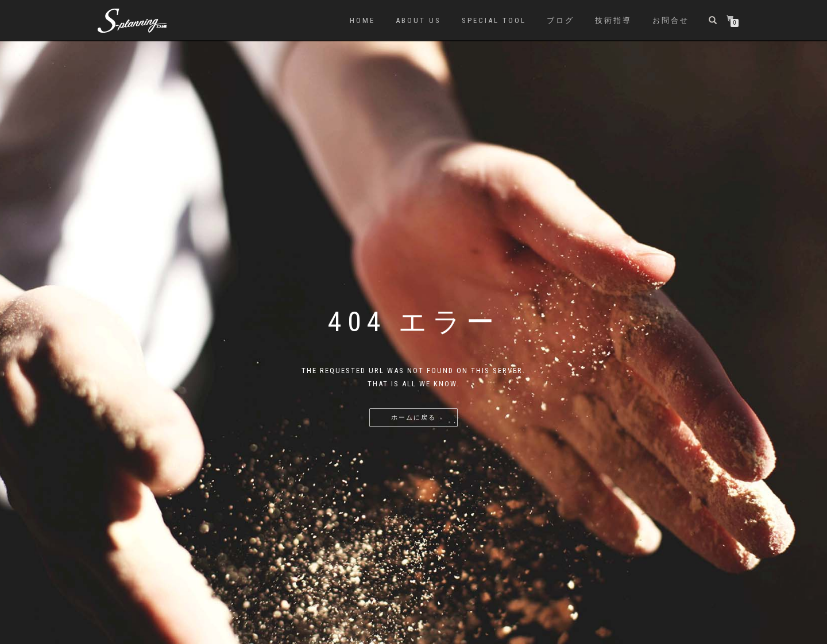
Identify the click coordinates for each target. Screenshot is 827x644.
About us (418, 20)
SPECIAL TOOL (494, 20)
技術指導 (613, 20)
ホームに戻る (413, 418)
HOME (362, 20)
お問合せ (671, 20)
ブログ (561, 20)
